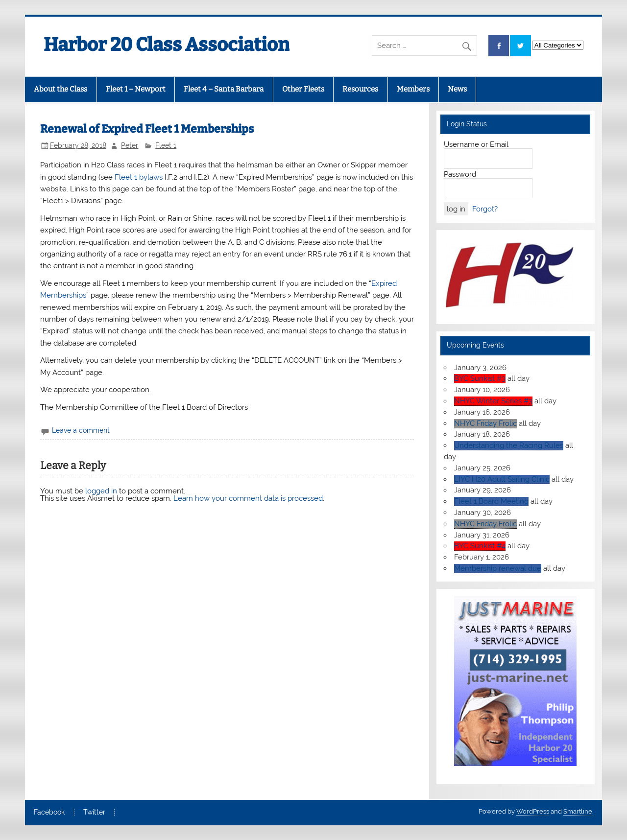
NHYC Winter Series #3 (493, 401)
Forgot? (485, 209)
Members (413, 89)
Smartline (578, 811)
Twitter (94, 813)
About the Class (60, 89)
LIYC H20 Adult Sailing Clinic (502, 479)
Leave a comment (81, 430)
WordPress (533, 811)
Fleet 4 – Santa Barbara (224, 89)
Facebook (49, 813)
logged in (101, 491)
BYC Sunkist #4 (480, 546)
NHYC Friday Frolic (485, 423)
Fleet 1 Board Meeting (491, 501)
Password (460, 174)
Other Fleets (303, 89)
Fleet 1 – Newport (136, 89)
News (457, 89)
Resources (360, 89)
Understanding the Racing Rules (509, 445)
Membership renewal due (498, 568)
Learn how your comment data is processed (248, 498)
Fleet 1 (166, 145)
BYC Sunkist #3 (480, 378)
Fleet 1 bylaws (139, 177)
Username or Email (476, 144)
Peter (130, 145)
